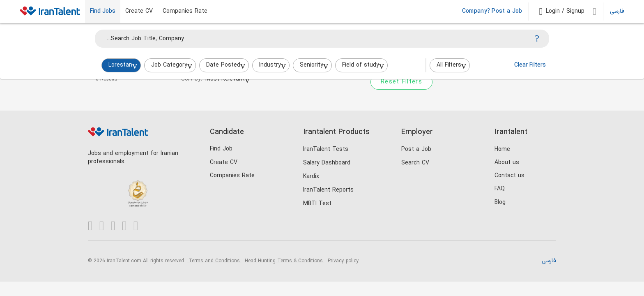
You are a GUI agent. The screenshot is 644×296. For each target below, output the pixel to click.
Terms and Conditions (214, 261)
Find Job (221, 149)
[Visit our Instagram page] (105, 226)
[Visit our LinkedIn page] (94, 226)
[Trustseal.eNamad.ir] (101, 183)
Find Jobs (103, 12)
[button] (562, 12)
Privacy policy (343, 261)
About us (507, 163)
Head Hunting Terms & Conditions (285, 261)
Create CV (139, 12)
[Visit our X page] (116, 226)
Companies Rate (185, 12)
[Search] (537, 39)
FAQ (500, 189)
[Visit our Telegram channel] (128, 226)
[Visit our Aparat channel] (139, 226)
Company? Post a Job (492, 12)
